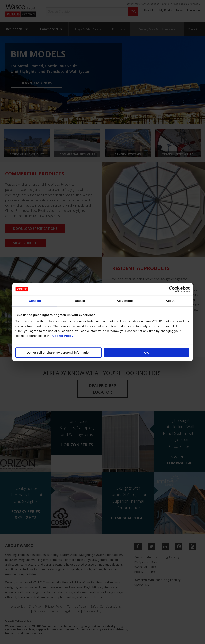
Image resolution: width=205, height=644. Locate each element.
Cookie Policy (63, 336)
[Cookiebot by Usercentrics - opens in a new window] (172, 289)
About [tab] (170, 301)
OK (146, 352)
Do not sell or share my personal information (59, 352)
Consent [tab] (35, 301)
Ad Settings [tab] (125, 301)
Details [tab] (80, 301)
